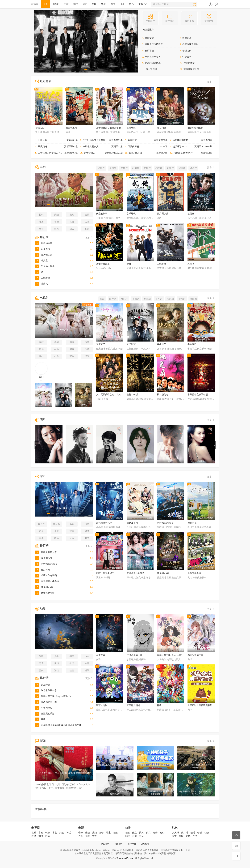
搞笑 (72, 656)
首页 (46, 4)
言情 (87, 215)
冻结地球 (131, 128)
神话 (57, 349)
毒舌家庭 (192, 344)
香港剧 (136, 299)
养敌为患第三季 (46, 702)
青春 (41, 229)
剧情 (113, 4)
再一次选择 (151, 69)
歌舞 (57, 229)
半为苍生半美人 (153, 57)
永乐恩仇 (43, 249)
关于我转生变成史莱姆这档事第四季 (101, 140)
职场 (57, 538)
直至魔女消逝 (45, 714)
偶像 (72, 342)
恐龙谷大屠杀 (45, 266)
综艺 (85, 4)
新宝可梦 (132, 140)
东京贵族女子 (190, 63)
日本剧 (159, 299)
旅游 (72, 531)
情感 (87, 524)
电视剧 (56, 4)
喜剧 (57, 342)
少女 (87, 656)
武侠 (41, 349)
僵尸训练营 (44, 255)
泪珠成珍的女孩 (195, 128)
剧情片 (170, 168)
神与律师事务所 (180, 140)
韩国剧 (193, 299)
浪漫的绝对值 (135, 153)
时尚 (87, 538)
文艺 (87, 229)
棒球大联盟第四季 (154, 44)
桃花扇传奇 (163, 395)
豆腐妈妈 (42, 147)
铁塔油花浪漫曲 (190, 44)
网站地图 (106, 844)
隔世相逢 (162, 128)
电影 (66, 4)
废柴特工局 (71, 128)
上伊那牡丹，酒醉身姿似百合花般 (113, 128)
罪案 (41, 222)
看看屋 (35, 4)
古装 (87, 222)
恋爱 (41, 663)
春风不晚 (149, 51)
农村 (41, 342)
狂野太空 (187, 57)
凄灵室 (42, 261)
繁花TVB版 (132, 395)
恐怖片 (147, 168)
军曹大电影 (44, 708)
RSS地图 (119, 844)
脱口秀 (57, 524)
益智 (72, 670)
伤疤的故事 (44, 243)
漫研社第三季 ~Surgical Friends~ (54, 696)
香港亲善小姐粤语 (47, 581)
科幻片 (136, 168)
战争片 (159, 168)
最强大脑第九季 (46, 552)
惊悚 (41, 215)
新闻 (94, 4)
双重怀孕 (187, 38)
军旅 (72, 356)
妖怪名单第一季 (46, 691)
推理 (72, 663)
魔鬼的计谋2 (44, 587)
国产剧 (113, 299)
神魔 (87, 663)
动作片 (101, 168)
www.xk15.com (126, 858)
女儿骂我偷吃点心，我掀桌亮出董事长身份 (117, 395)
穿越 (72, 349)
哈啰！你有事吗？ (47, 575)
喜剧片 (113, 168)
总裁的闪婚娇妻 (153, 63)
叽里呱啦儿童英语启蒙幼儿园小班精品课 (58, 725)
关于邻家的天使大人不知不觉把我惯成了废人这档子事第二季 (68, 153)
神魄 (40, 719)
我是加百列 (44, 558)
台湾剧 (182, 299)
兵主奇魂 (43, 685)
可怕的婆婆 (133, 147)
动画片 (193, 168)
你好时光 (43, 570)
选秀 (72, 524)
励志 (72, 229)
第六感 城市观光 (46, 564)
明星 (104, 4)
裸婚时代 (162, 344)
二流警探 (43, 278)
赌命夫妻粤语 (45, 593)
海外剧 (170, 299)
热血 (57, 656)
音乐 (72, 538)
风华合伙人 (90, 153)
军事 (41, 538)
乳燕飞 (42, 284)
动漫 (76, 4)
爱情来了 (101, 344)
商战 (41, 356)
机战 (87, 670)
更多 (143, 4)
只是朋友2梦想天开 (183, 153)
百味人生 (40, 128)
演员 (122, 4)
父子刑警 (131, 344)
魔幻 (72, 215)
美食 (57, 531)
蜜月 (40, 272)
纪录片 (182, 168)
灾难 (72, 222)
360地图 (145, 844)
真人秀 (41, 524)
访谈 (41, 531)
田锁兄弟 (42, 140)
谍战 (87, 356)
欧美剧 (147, 299)
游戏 (57, 670)
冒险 (57, 222)
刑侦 (87, 349)
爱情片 (124, 168)
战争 (57, 356)
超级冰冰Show (180, 147)
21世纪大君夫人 (91, 147)
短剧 (102, 299)
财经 (87, 531)
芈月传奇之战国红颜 (198, 395)
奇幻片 (124, 299)
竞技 (41, 670)
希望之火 (187, 51)
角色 (131, 4)
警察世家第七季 (191, 69)
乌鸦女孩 (149, 38)
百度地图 (132, 844)
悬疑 (57, 215)
